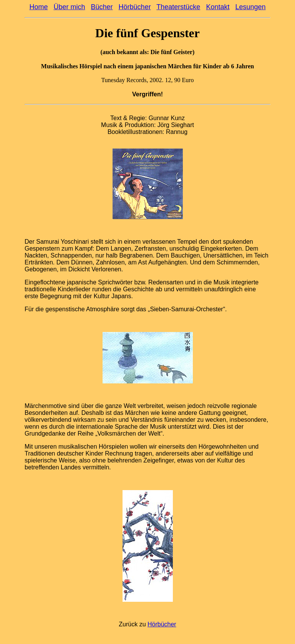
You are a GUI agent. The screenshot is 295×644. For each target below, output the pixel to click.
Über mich (69, 7)
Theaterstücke (178, 7)
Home (38, 7)
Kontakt (218, 7)
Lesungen (250, 7)
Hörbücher (135, 7)
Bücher (102, 7)
